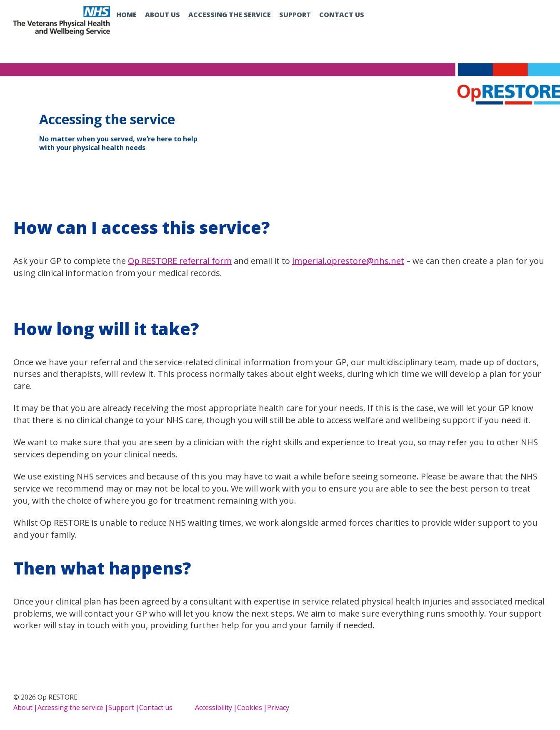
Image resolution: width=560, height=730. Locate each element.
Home (126, 15)
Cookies (250, 707)
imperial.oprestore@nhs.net (348, 261)
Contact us (342, 15)
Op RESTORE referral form (180, 261)
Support (295, 15)
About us (162, 15)
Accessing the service (230, 15)
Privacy (278, 707)
